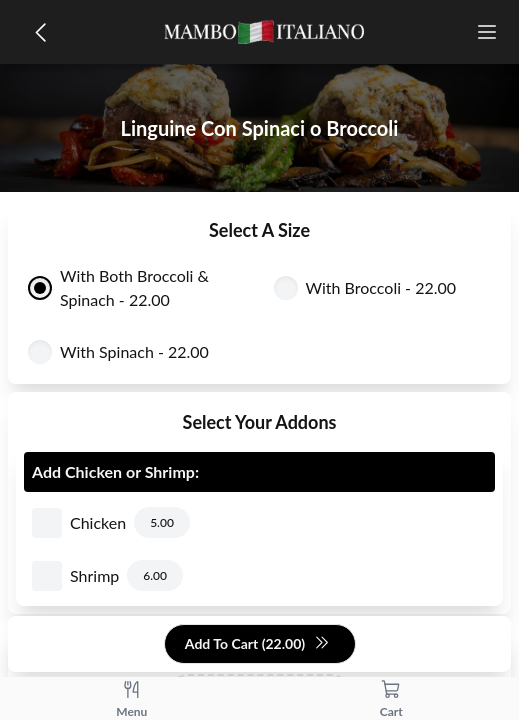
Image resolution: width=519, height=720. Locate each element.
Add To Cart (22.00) (257, 644)
